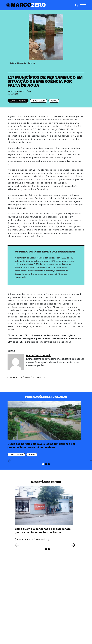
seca (28, 378)
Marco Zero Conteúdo (19, 91)
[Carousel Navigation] (45, 545)
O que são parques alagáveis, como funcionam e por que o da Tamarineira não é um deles (41, 446)
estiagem (15, 378)
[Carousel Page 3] (49, 464)
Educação (41, 540)
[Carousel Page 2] (46, 464)
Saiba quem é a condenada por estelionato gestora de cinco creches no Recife (43, 531)
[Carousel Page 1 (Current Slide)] (43, 464)
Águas (54, 101)
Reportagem (38, 101)
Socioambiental (18, 101)
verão (39, 378)
